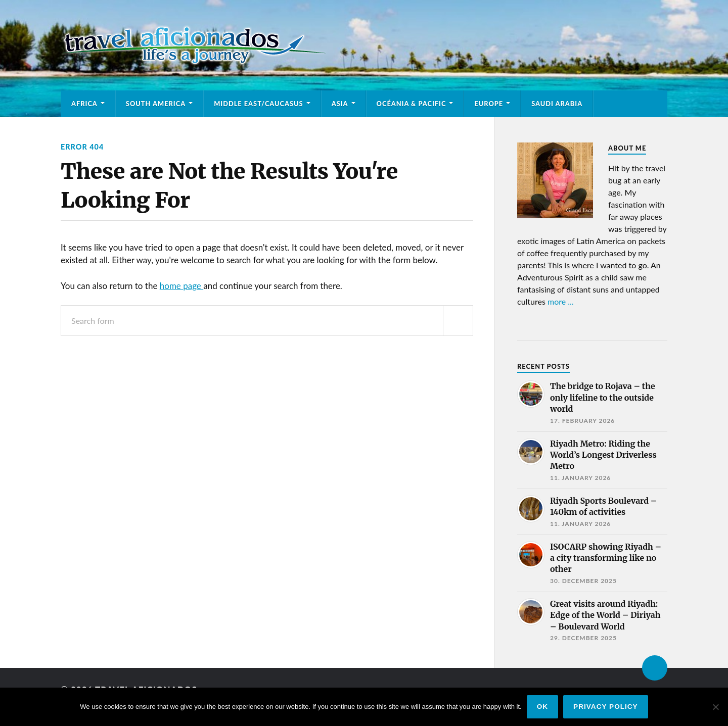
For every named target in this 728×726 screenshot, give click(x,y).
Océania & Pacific (412, 104)
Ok (542, 707)
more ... (561, 301)
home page (181, 286)
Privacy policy (606, 707)
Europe (489, 104)
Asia (340, 104)
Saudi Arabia (557, 104)
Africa (84, 104)
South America (156, 104)
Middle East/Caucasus (259, 104)
